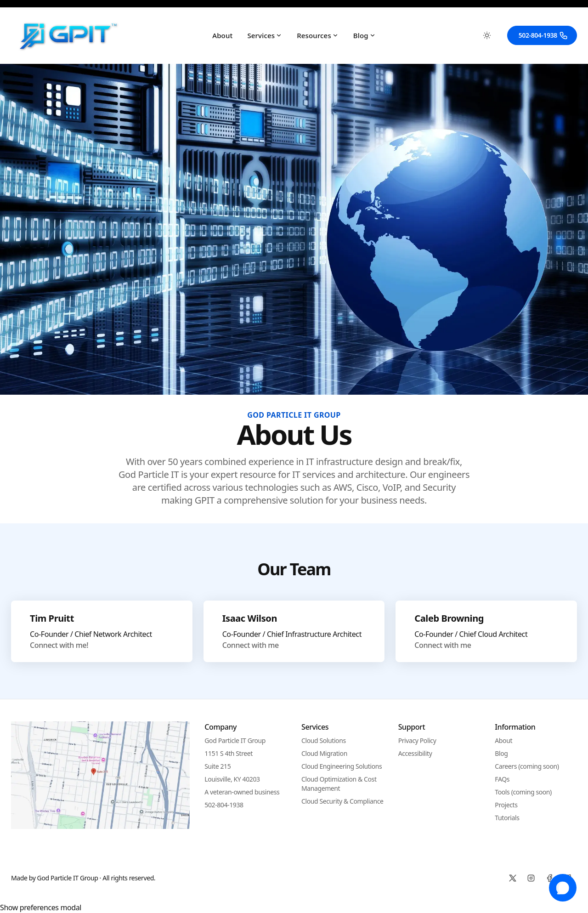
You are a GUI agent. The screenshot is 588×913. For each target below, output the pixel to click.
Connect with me (251, 645)
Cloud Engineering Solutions (342, 766)
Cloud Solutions (324, 740)
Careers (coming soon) (527, 766)
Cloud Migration (324, 753)
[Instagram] (531, 878)
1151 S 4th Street (229, 753)
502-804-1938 (543, 35)
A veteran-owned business (242, 792)
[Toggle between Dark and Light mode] (487, 35)
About (222, 35)
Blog (365, 35)
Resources (318, 35)
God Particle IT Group (235, 740)
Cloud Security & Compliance (342, 801)
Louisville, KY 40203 (232, 779)
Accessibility (415, 753)
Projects (506, 805)
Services (265, 35)
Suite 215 (218, 766)
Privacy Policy (417, 740)
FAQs (502, 779)
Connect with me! (59, 645)
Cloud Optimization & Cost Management (339, 784)
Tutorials (507, 818)
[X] (513, 878)
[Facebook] (549, 878)
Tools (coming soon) (523, 792)
